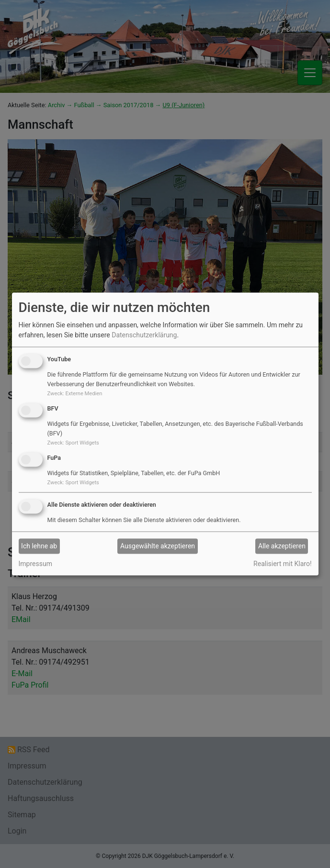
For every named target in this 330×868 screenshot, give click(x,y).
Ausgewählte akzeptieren (158, 546)
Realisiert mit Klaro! (282, 563)
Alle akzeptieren (282, 546)
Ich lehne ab (39, 546)
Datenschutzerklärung (144, 335)
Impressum (35, 563)
